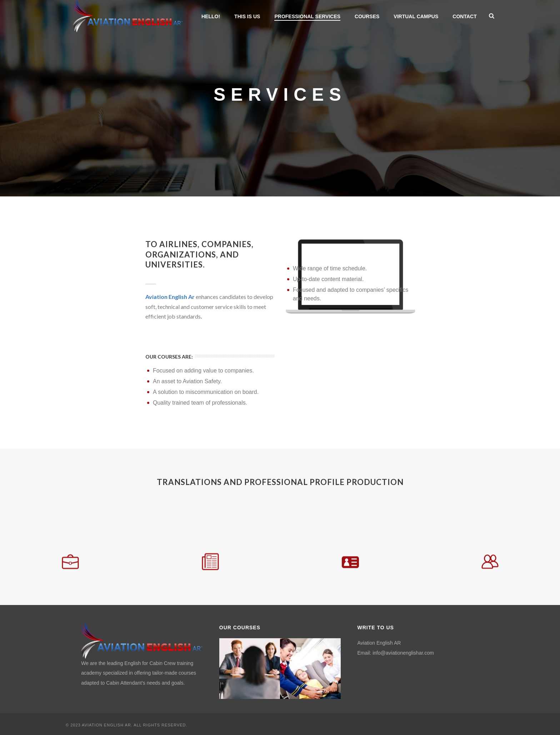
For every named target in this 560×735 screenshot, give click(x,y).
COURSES (367, 16)
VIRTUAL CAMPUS (416, 16)
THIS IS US (247, 16)
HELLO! (211, 16)
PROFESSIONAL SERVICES (307, 16)
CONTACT (464, 16)
